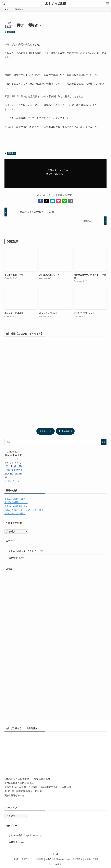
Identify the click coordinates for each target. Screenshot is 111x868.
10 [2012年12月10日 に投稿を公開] (6, 466)
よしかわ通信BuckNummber (58, 859)
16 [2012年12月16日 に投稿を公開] (21, 466)
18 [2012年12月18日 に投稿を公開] (8, 470)
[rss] (57, 854)
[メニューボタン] (108, 3)
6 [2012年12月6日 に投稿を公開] (13, 463)
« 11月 (8, 481)
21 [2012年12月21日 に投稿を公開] (16, 470)
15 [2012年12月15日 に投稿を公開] (19, 466)
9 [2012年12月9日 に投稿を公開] (21, 463)
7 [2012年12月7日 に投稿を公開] (15, 463)
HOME (16, 859)
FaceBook (65, 431)
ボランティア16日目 (15, 514)
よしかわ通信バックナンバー (26, 551)
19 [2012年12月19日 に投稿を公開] (11, 470)
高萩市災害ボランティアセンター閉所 (24, 510)
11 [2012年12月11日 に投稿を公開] (8, 466)
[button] (40, 201)
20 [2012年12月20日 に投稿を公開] (13, 470)
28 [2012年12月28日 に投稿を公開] (16, 474)
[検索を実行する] (104, 442)
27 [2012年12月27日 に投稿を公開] (13, 474)
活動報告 (11, 32)
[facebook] (54, 854)
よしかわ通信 (55, 3)
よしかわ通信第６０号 (16, 506)
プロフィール (46, 431)
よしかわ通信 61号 (15, 499)
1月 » (16, 481)
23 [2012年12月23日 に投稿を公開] (21, 470)
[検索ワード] (56, 442)
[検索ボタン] (3, 3)
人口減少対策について (16, 502)
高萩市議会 (77, 859)
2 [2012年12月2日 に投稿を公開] (21, 459)
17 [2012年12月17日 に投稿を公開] (6, 470)
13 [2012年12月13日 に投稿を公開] (13, 466)
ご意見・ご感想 (92, 859)
